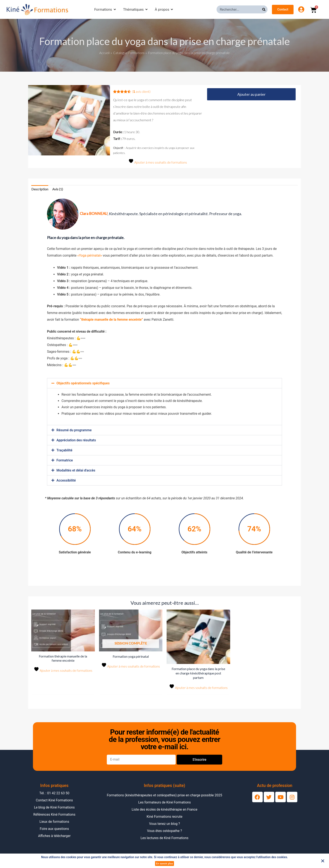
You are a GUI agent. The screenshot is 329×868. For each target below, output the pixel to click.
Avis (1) (58, 189)
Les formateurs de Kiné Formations (164, 802)
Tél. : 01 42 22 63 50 (54, 793)
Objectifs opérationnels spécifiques (83, 383)
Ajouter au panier (251, 94)
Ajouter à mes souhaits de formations (158, 161)
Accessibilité (66, 480)
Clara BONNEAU (94, 213)
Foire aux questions (54, 829)
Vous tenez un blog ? (164, 824)
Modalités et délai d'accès (76, 470)
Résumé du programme (74, 430)
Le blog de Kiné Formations (54, 807)
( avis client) (141, 91)
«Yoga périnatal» (89, 255)
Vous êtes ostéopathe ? (164, 831)
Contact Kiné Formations (54, 800)
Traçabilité (64, 450)
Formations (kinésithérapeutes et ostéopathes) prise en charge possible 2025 (164, 795)
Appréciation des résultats (76, 440)
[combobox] (239, 9)
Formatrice (65, 460)
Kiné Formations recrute (165, 817)
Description (40, 189)
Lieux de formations (54, 822)
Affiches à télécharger (54, 836)
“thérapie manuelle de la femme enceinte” (111, 320)
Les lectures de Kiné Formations (164, 838)
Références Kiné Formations (54, 814)
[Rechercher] (265, 9)
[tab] (40, 189)
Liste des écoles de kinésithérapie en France (165, 809)
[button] (164, 383)
